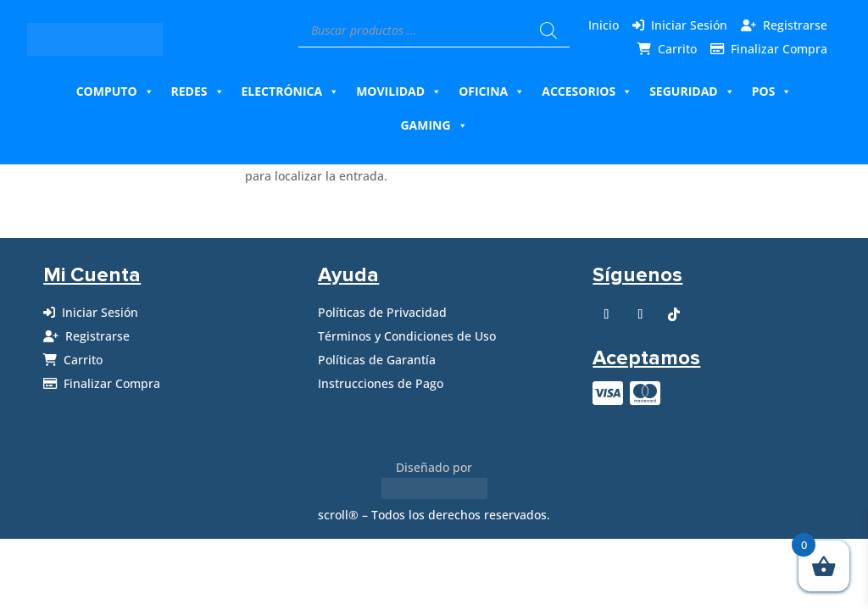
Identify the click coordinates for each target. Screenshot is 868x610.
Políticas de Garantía (377, 360)
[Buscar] (548, 30)
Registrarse (795, 25)
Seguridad (692, 91)
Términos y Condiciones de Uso (407, 336)
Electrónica (291, 91)
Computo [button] (115, 91)
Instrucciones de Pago (381, 383)
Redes (198, 91)
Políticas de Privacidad (382, 312)
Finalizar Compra (779, 49)
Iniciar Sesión (689, 25)
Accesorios (587, 91)
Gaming (434, 125)
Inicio (604, 25)
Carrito (677, 49)
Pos (772, 91)
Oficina (492, 91)
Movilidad (399, 91)
